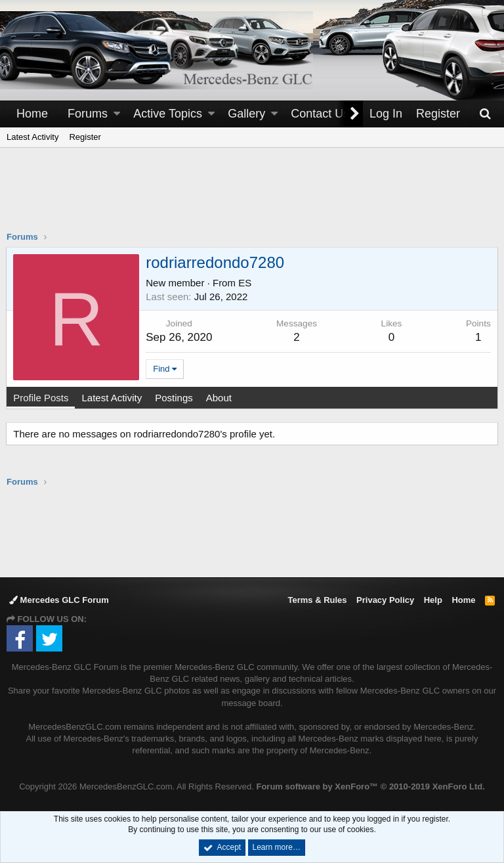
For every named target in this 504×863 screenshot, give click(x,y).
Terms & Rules (317, 600)
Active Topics (168, 114)
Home (32, 114)
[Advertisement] (252, 198)
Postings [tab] (175, 398)
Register (85, 137)
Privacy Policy (385, 600)
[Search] (485, 114)
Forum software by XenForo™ (370, 786)
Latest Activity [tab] (112, 398)
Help (433, 600)
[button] (117, 114)
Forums (88, 114)
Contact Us (320, 114)
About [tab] (219, 398)
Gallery (246, 114)
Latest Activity (32, 137)
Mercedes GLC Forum (59, 600)
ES (245, 283)
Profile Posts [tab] (41, 398)
